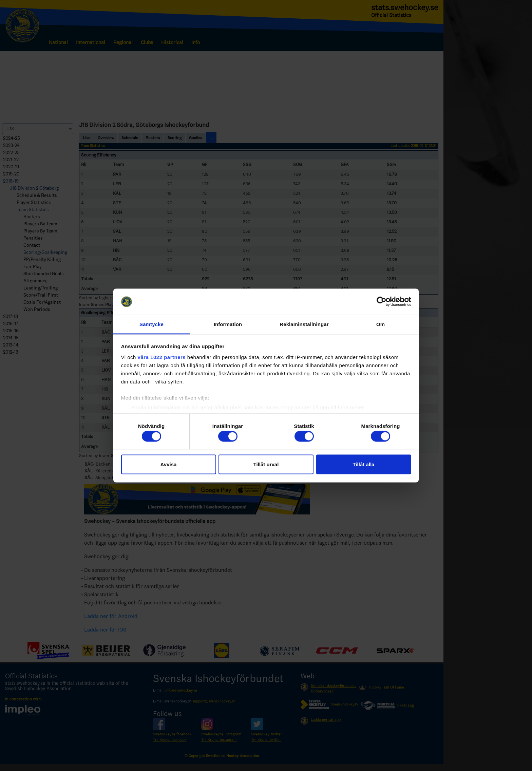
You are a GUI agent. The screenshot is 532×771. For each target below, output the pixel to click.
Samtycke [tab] (151, 324)
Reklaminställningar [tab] (304, 324)
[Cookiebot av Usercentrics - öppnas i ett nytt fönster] (382, 302)
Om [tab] (381, 324)
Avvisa (169, 464)
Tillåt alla (364, 464)
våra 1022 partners (162, 357)
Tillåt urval (266, 464)
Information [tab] (228, 324)
